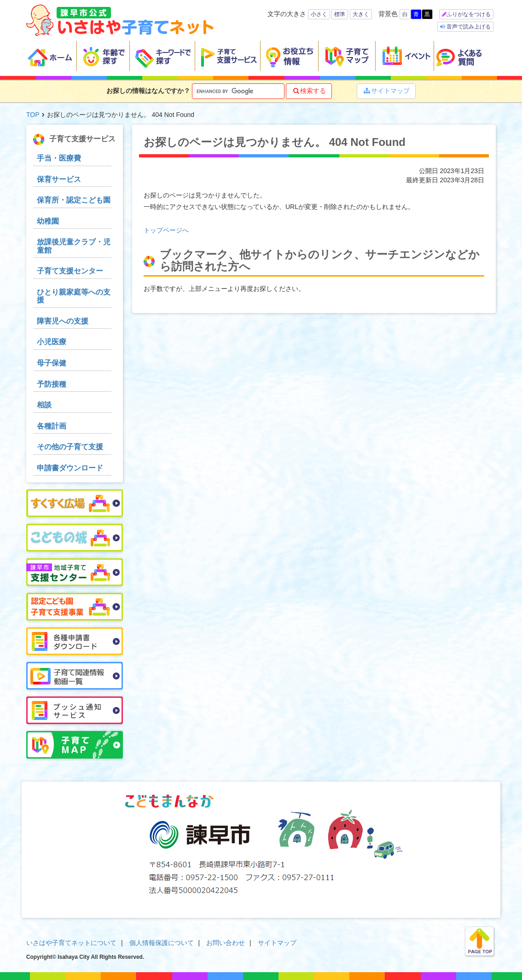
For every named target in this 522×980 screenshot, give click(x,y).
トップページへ (166, 230)
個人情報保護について (162, 943)
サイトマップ (386, 91)
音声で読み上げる (468, 27)
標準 (340, 14)
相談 (44, 405)
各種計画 (52, 426)
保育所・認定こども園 (74, 200)
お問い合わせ (226, 943)
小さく (319, 14)
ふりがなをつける (469, 14)
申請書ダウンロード (70, 468)
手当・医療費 (59, 158)
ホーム (52, 56)
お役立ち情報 (290, 56)
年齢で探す (103, 56)
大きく (361, 14)
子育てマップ (347, 56)
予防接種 (52, 384)
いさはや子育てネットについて (71, 943)
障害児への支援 (63, 321)
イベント (405, 56)
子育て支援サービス (228, 56)
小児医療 (52, 342)
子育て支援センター (70, 271)
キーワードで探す (162, 56)
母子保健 (52, 363)
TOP (33, 115)
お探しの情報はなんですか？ (148, 91)
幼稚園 (48, 221)
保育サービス (59, 179)
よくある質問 (465, 56)
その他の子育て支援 (70, 447)
